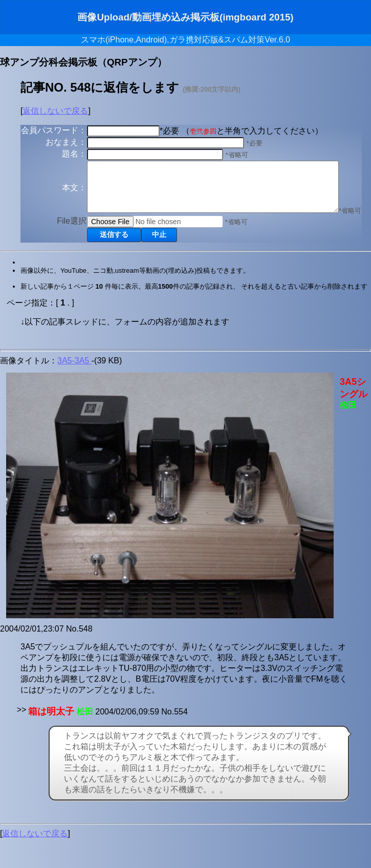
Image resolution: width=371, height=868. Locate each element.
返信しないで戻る (55, 111)
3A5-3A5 (74, 389)
